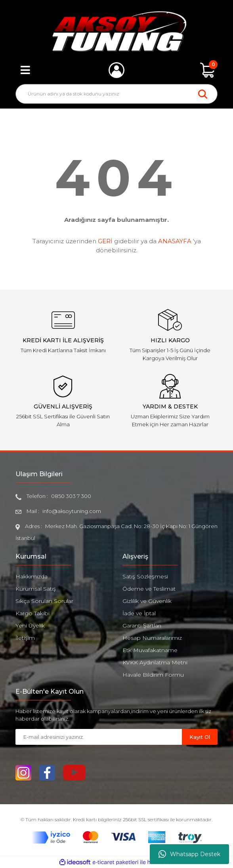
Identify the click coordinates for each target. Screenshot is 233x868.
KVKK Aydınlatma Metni (155, 662)
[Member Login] (116, 70)
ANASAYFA (175, 241)
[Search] (116, 94)
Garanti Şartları (142, 626)
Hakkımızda (32, 576)
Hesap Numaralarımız (152, 638)
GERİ (105, 241)
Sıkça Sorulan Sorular (44, 601)
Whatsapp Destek (189, 854)
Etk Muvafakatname (150, 650)
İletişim (25, 638)
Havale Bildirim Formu (153, 675)
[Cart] (208, 70)
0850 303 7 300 (71, 496)
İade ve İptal (139, 613)
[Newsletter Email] (99, 737)
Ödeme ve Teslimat (149, 589)
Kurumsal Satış (36, 589)
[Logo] (117, 31)
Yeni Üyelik (30, 626)
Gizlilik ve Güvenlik (147, 601)
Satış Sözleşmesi (145, 576)
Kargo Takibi (32, 613)
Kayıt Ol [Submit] (200, 737)
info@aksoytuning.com (72, 511)
